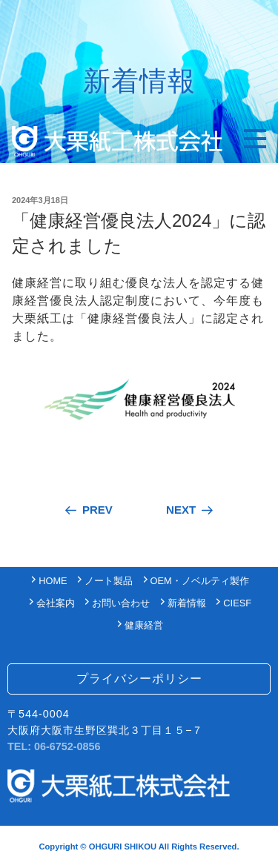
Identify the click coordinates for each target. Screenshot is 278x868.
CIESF (237, 603)
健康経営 (144, 625)
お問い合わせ (121, 603)
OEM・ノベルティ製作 (200, 581)
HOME (53, 581)
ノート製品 (109, 581)
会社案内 (56, 603)
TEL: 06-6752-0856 (54, 746)
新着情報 (187, 603)
